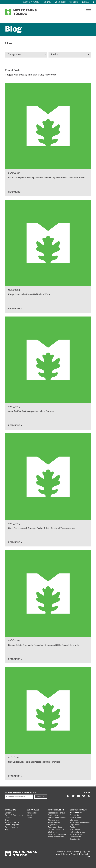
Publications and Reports (80, 823)
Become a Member (31, 2)
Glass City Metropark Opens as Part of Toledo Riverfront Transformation (41, 528)
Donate (47, 2)
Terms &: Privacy (70, 854)
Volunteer (60, 2)
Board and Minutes (56, 827)
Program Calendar (12, 823)
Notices (85, 2)
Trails (7, 820)
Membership (32, 813)
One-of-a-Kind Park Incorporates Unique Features (31, 412)
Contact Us (74, 815)
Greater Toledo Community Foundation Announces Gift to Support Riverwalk (43, 645)
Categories (27, 54)
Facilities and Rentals (56, 813)
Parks (70, 54)
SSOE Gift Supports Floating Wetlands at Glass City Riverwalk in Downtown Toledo (46, 178)
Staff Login (52, 832)
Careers (74, 2)
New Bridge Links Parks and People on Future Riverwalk (34, 762)
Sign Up (41, 797)
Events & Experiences (14, 815)
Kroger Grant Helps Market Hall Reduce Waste (29, 295)
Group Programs (12, 827)
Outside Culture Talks (57, 830)
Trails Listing (53, 815)
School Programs (12, 825)
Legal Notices (75, 825)
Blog (7, 830)
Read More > (15, 192)
